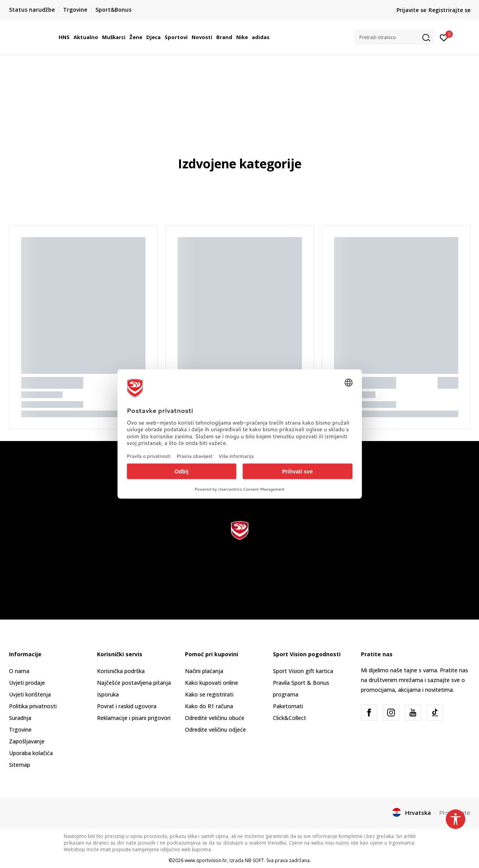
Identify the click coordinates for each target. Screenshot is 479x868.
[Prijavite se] (444, 37)
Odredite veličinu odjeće (215, 730)
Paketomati (288, 706)
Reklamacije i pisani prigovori (134, 718)
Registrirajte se (449, 10)
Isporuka (108, 694)
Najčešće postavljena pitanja (134, 683)
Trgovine (20, 730)
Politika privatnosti (33, 706)
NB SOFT (254, 860)
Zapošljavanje (27, 741)
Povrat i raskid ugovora (127, 706)
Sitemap (20, 765)
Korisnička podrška (121, 671)
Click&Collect (290, 718)
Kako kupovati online (212, 683)
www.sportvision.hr (206, 860)
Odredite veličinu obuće (215, 718)
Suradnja (20, 718)
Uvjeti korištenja (30, 694)
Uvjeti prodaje (27, 683)
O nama (19, 671)
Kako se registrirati (209, 694)
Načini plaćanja (204, 671)
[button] (394, 37)
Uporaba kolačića (31, 753)
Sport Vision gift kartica (303, 671)
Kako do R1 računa (209, 706)
